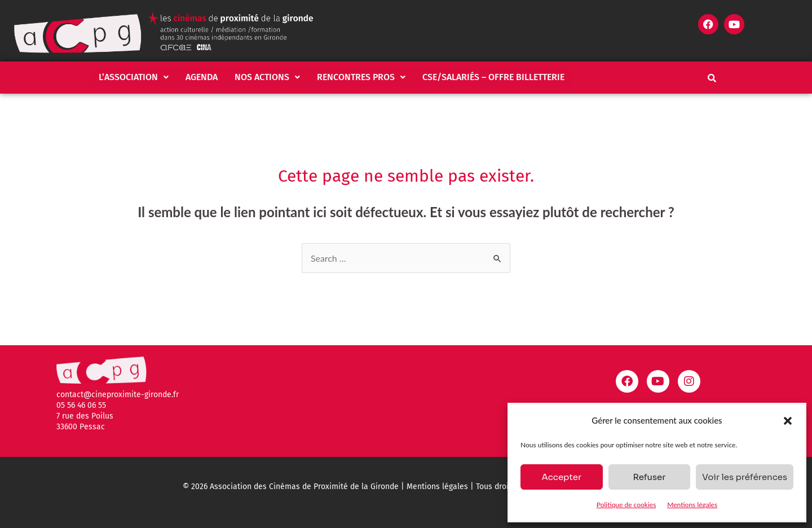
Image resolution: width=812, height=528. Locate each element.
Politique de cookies (626, 505)
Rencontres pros (361, 77)
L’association (134, 77)
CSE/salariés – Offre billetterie (493, 77)
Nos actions (267, 77)
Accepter (561, 477)
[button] (788, 421)
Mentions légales (692, 505)
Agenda (202, 77)
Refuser (649, 477)
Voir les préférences (745, 477)
